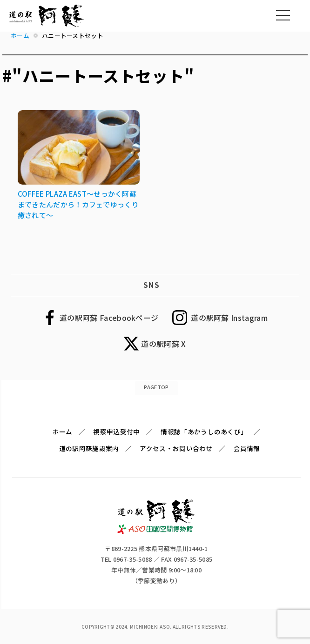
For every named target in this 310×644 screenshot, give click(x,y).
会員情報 (247, 448)
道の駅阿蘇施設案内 (89, 448)
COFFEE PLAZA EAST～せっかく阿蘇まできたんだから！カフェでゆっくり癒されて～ (78, 204)
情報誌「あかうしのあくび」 (204, 432)
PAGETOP (156, 387)
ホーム (63, 432)
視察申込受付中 (116, 432)
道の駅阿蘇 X (163, 344)
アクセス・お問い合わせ (176, 448)
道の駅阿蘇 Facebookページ (109, 318)
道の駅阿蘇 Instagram (229, 318)
